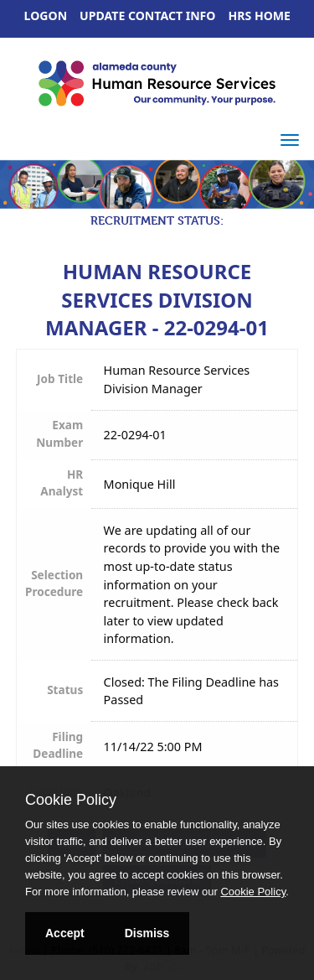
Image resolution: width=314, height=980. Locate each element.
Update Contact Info (147, 16)
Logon (46, 16)
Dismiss (147, 933)
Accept (65, 933)
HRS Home (260, 16)
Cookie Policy (71, 800)
